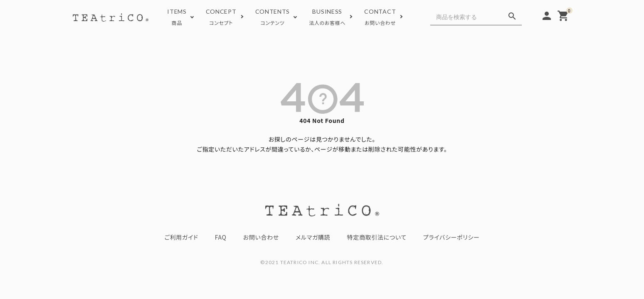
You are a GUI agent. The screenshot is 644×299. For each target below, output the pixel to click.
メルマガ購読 (313, 237)
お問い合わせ (261, 237)
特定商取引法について (377, 237)
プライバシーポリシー (452, 237)
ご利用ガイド (181, 237)
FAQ (221, 237)
